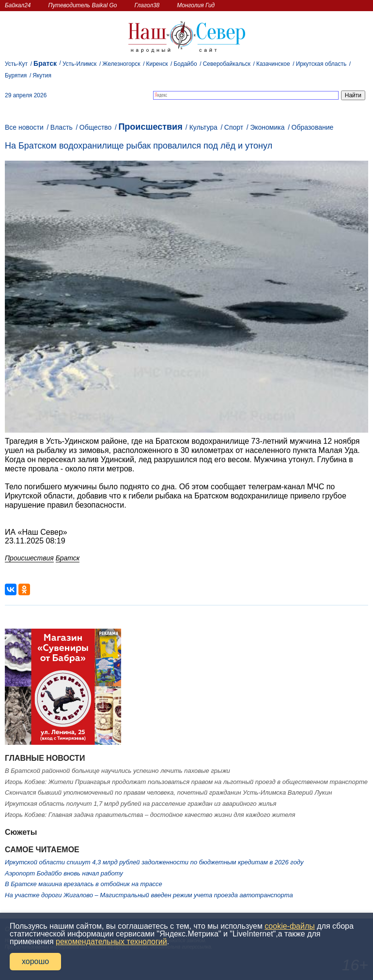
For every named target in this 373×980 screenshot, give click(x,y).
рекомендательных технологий (111, 942)
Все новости (24, 127)
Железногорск (121, 64)
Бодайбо (185, 64)
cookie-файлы (289, 926)
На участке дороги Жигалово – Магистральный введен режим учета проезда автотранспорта (149, 895)
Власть (62, 127)
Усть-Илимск (79, 64)
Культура (203, 127)
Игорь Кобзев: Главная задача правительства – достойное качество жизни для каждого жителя (150, 815)
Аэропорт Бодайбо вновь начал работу (64, 873)
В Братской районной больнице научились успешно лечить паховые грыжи (117, 771)
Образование (313, 127)
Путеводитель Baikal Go (82, 5)
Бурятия (16, 75)
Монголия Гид (196, 5)
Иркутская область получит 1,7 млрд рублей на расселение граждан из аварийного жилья (140, 804)
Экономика (267, 127)
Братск (45, 63)
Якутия (42, 75)
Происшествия (150, 127)
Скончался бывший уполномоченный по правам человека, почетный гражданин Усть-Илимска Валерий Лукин (168, 792)
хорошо (35, 961)
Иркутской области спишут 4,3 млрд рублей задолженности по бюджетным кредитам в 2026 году (154, 862)
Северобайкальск (227, 64)
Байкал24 (18, 5)
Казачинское (273, 64)
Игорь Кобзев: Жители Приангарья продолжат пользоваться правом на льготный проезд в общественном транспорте (186, 782)
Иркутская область (321, 64)
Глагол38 (147, 5)
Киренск (157, 64)
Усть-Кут (16, 64)
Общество (96, 127)
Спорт (234, 127)
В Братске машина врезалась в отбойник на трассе (84, 884)
